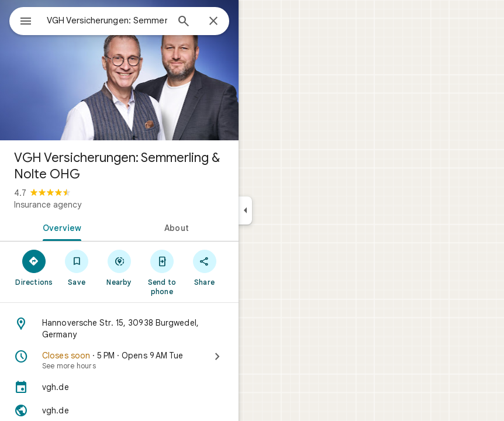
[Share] (204, 267)
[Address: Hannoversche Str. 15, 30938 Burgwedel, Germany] (119, 329)
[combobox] (107, 20)
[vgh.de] (119, 387)
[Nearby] (120, 267)
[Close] (213, 22)
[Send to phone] (162, 272)
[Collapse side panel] (245, 210)
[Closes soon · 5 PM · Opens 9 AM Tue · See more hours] (119, 360)
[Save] (77, 267)
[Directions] (34, 267)
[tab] (60, 227)
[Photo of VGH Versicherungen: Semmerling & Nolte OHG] (119, 70)
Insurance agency (48, 205)
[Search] (184, 22)
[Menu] (26, 22)
